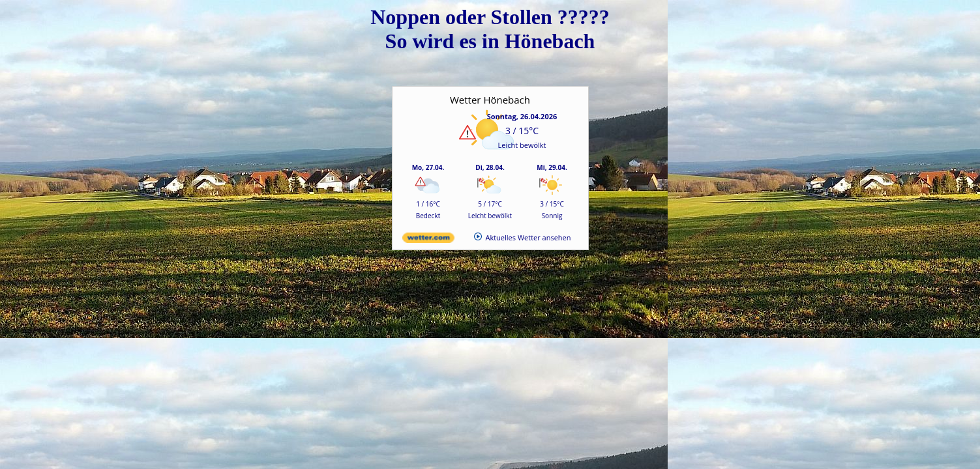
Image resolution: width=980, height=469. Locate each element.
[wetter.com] (428, 240)
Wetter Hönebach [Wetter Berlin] (490, 100)
